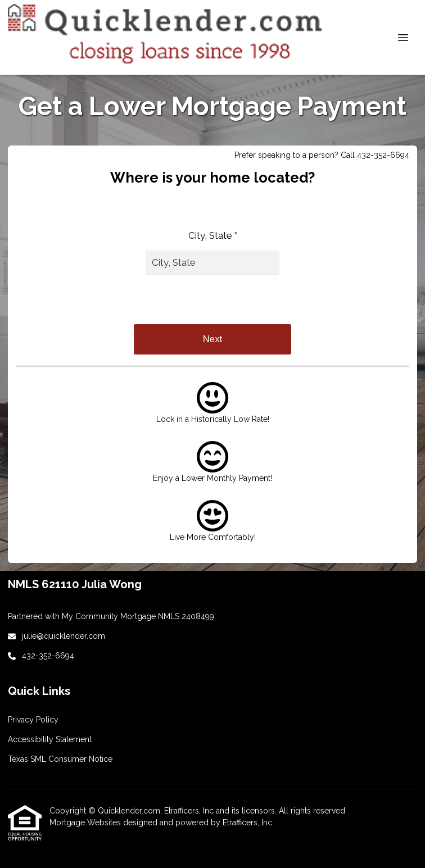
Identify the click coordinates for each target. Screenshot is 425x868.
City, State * (213, 235)
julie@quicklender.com (64, 636)
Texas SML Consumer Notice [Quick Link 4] (60, 759)
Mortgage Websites (86, 822)
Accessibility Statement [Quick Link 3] (50, 739)
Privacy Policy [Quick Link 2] (33, 720)
